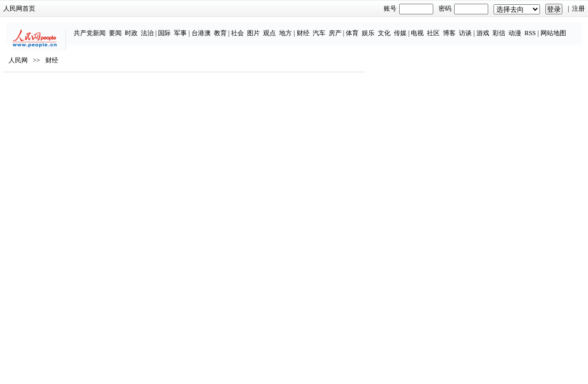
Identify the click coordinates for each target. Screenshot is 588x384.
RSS (504, 28)
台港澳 (176, 28)
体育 (327, 28)
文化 (359, 28)
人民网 (53, 91)
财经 (277, 28)
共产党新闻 (64, 28)
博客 (424, 28)
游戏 (457, 28)
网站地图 (527, 28)
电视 (392, 28)
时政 (106, 28)
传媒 (375, 28)
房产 (309, 28)
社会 (212, 28)
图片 (228, 28)
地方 (260, 28)
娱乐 (343, 28)
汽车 (293, 28)
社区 (408, 28)
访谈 (440, 28)
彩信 (473, 28)
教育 (195, 28)
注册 (544, 9)
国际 (139, 28)
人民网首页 (54, 9)
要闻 (90, 28)
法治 (122, 28)
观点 (244, 28)
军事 (155, 28)
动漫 (489, 28)
